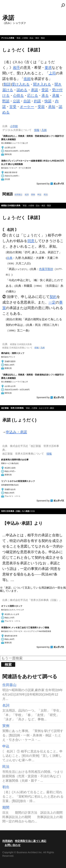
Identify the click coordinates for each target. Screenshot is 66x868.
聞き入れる (42, 84)
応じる (33, 95)
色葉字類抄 (46, 269)
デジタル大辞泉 (8, 38)
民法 (46, 195)
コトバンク (34, 5)
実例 (33, 195)
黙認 (6, 101)
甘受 (13, 107)
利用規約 (7, 841)
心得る (18, 95)
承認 (34, 90)
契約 (53, 297)
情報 (37, 130)
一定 (52, 302)
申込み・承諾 (16, 432)
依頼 (27, 79)
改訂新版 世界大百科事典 (12, 408)
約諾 (37, 101)
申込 (39, 195)
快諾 (48, 101)
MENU (6, 6)
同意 (31, 241)
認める (22, 90)
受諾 (45, 90)
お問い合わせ (13, 845)
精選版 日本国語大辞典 (11, 206)
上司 (52, 73)
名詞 (27, 195)
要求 (48, 68)
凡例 (44, 130)
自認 (27, 101)
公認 (16, 101)
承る (45, 95)
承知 (52, 107)
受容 (41, 107)
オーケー (27, 107)
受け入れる (21, 84)
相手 (16, 68)
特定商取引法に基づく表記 (31, 841)
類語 (7, 84)
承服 (56, 95)
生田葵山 (18, 195)
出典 (10, 258)
